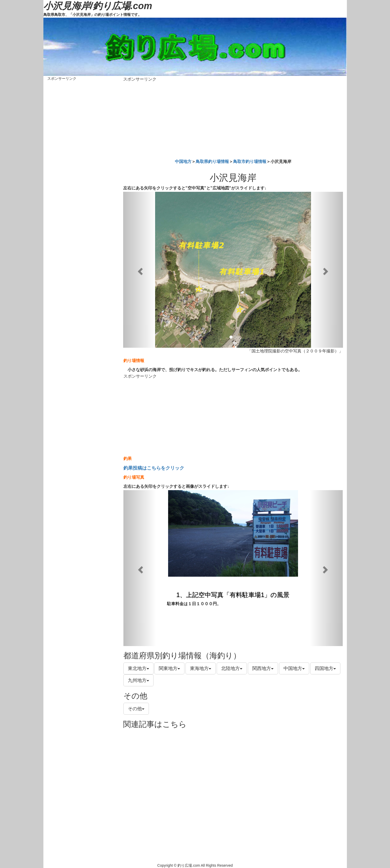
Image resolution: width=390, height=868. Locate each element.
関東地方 (169, 668)
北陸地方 (232, 668)
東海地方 (201, 668)
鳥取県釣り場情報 (212, 162)
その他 (136, 709)
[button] (140, 270)
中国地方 (183, 162)
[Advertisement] (233, 119)
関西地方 (263, 668)
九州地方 (138, 680)
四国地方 (325, 668)
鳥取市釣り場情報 (250, 162)
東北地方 (138, 668)
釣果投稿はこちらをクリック (154, 468)
